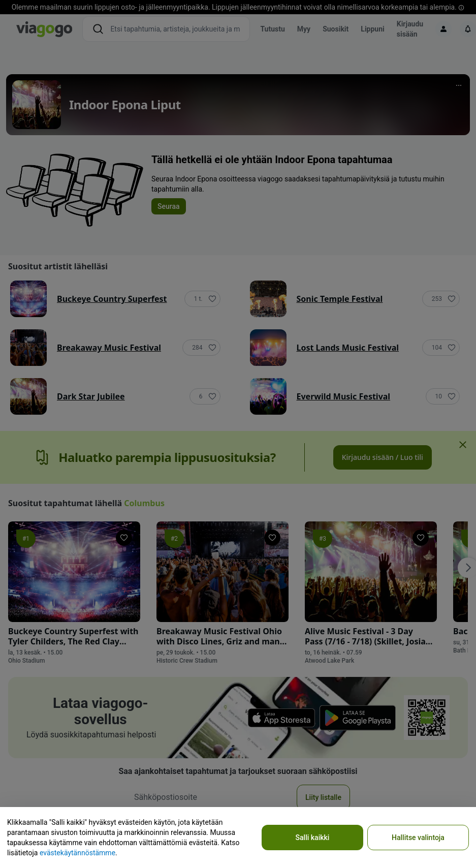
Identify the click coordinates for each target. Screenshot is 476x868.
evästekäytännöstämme (77, 853)
